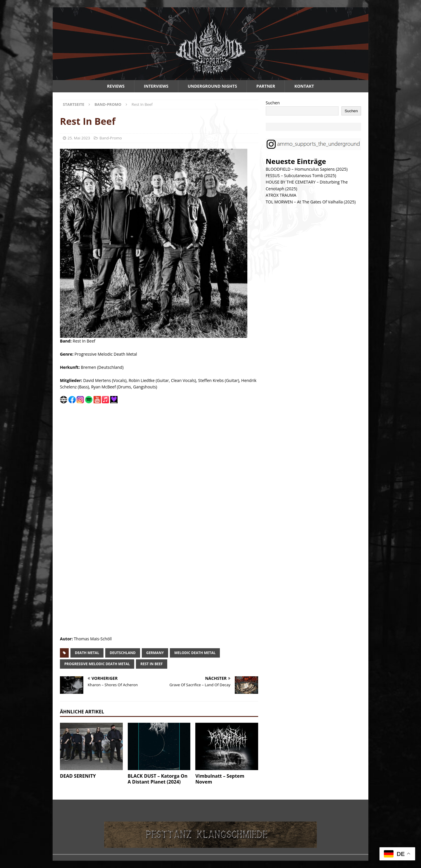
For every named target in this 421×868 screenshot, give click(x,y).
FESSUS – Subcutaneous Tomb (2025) (301, 175)
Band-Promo (111, 138)
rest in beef (151, 664)
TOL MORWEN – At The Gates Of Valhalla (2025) (311, 202)
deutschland (123, 653)
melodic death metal (195, 653)
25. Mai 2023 (79, 138)
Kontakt (304, 86)
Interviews (156, 86)
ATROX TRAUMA (281, 195)
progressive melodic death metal (97, 664)
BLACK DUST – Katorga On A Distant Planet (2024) (158, 779)
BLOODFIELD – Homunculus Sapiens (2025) (307, 169)
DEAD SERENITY (78, 776)
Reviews (116, 86)
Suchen (273, 103)
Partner (266, 86)
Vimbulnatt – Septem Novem (220, 779)
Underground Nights (212, 86)
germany (155, 653)
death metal (87, 653)
